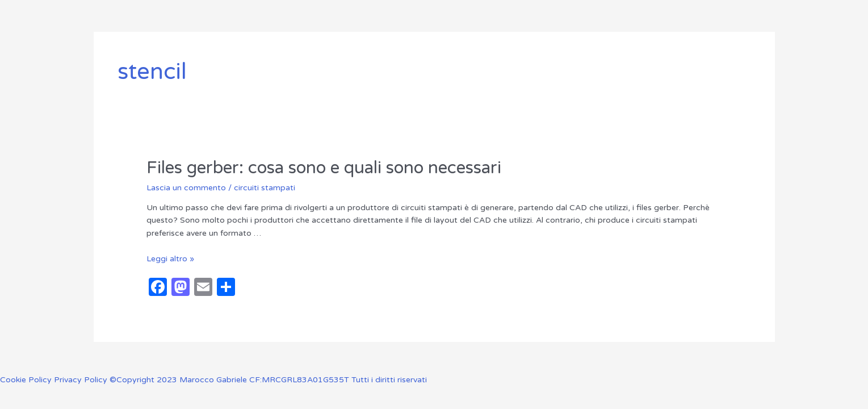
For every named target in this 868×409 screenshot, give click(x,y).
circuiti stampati (265, 188)
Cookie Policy (27, 380)
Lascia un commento (186, 188)
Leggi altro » (170, 259)
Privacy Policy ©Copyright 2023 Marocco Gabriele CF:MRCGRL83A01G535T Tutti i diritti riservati (240, 380)
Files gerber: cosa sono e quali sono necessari (324, 168)
